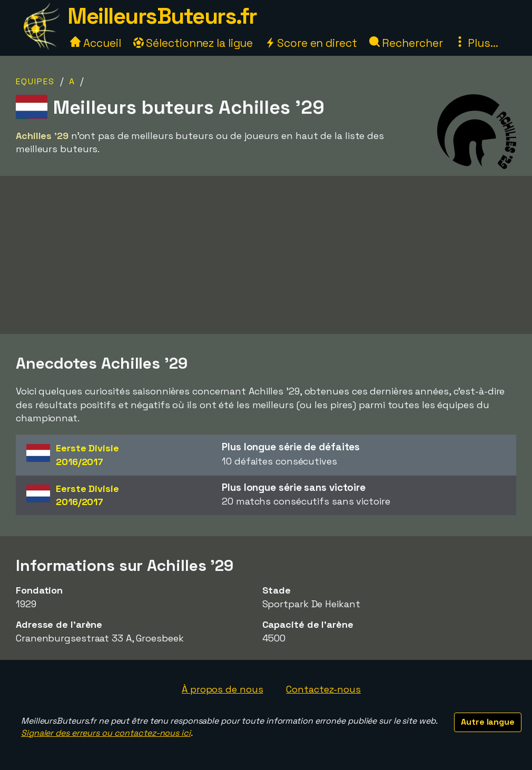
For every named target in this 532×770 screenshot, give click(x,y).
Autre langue (488, 722)
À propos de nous (222, 689)
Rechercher (406, 43)
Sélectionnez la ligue (193, 43)
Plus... (476, 43)
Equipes (35, 81)
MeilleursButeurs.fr (162, 16)
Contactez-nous (323, 689)
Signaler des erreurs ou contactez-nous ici (106, 733)
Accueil (95, 43)
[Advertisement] (266, 259)
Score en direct (311, 43)
